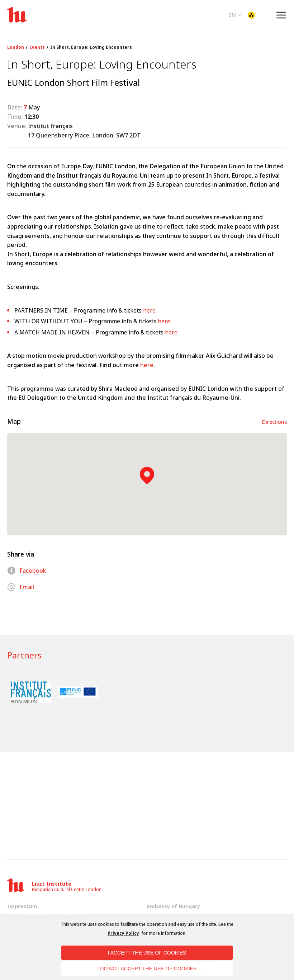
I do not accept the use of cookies (147, 969)
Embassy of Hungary (174, 906)
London (16, 47)
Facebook (27, 571)
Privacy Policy (123, 933)
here (149, 310)
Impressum (22, 906)
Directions (274, 422)
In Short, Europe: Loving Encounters (91, 47)
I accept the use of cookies (147, 953)
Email (21, 587)
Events (37, 47)
